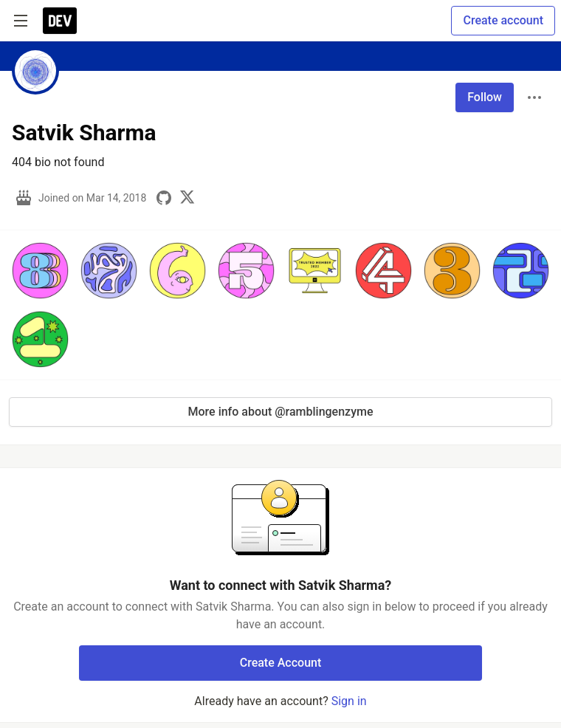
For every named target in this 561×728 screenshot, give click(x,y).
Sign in (349, 701)
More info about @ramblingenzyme (281, 412)
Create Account (281, 663)
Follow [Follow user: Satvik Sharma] (485, 97)
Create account (503, 20)
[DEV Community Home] (60, 21)
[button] (40, 271)
